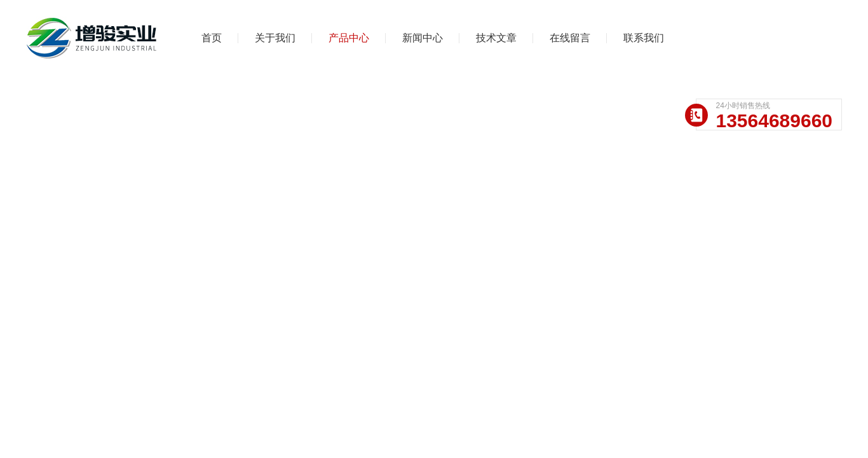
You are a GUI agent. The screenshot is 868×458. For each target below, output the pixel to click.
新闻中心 (423, 38)
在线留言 (570, 38)
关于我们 (275, 38)
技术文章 (496, 38)
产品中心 (349, 38)
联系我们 (644, 38)
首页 (212, 38)
